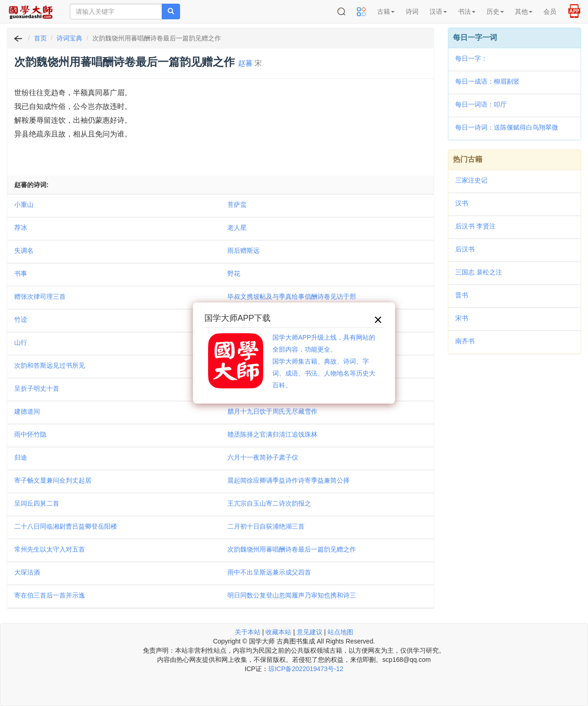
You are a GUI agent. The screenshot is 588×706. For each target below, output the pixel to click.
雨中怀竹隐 (30, 434)
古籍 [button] (386, 11)
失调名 (24, 251)
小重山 (24, 205)
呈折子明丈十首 (37, 388)
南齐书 (465, 341)
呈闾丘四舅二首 (37, 503)
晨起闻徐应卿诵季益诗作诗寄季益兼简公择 (288, 480)
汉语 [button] (438, 11)
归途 (21, 457)
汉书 (462, 203)
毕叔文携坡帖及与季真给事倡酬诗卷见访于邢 (292, 296)
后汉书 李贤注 (475, 226)
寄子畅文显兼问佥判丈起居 (53, 480)
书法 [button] (467, 11)
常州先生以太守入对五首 (50, 549)
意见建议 (310, 632)
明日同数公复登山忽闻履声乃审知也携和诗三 (292, 595)
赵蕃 (245, 63)
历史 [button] (495, 11)
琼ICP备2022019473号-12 (306, 669)
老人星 (237, 228)
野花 (234, 273)
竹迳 (21, 319)
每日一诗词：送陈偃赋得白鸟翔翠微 (507, 127)
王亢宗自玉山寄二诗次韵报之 (269, 503)
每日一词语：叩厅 (481, 104)
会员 (550, 11)
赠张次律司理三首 (40, 296)
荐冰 (21, 228)
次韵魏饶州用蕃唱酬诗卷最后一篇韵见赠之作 (292, 549)
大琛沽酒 (27, 572)
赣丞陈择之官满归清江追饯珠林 (272, 434)
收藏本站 (278, 632)
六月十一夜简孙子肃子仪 (263, 457)
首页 (40, 38)
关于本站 (248, 632)
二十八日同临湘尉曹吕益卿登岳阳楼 (66, 526)
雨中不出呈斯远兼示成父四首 (269, 572)
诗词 (412, 11)
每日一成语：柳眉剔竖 (487, 81)
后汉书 (465, 249)
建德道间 (27, 411)
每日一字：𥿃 (471, 58)
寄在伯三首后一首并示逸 (50, 595)
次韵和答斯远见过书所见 (50, 365)
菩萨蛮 (237, 205)
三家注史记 (471, 180)
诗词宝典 (69, 38)
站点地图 (340, 632)
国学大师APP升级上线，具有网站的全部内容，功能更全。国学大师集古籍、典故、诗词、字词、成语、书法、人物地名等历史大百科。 (324, 361)
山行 (21, 342)
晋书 (462, 295)
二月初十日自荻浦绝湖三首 (266, 526)
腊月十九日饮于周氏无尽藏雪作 (272, 411)
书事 (21, 273)
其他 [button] (524, 11)
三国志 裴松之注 (479, 272)
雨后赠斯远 (243, 251)
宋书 (462, 318)
